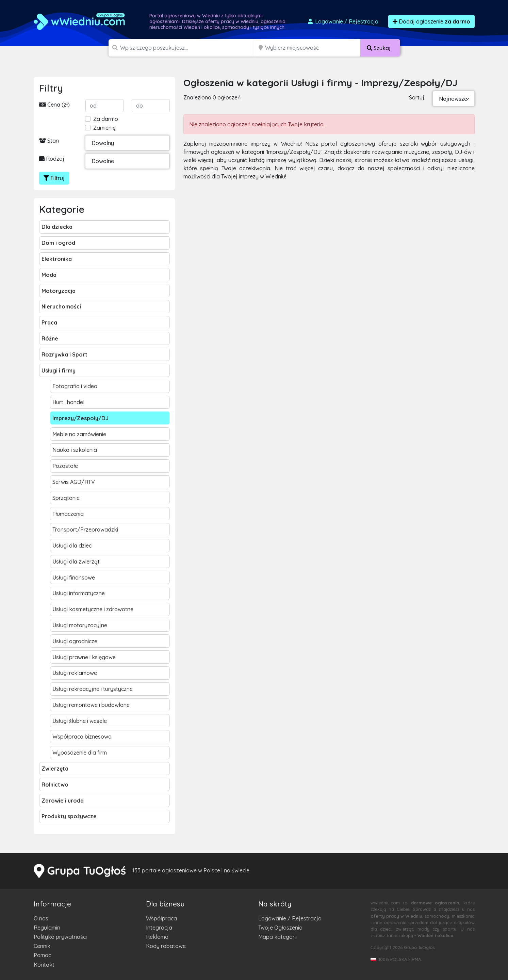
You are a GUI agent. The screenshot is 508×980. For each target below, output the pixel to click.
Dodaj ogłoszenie (431, 21)
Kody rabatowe (166, 946)
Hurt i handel (68, 402)
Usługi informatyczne (79, 593)
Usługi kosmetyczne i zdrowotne (93, 609)
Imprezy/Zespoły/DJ (80, 418)
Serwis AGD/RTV (74, 482)
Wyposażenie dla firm (80, 753)
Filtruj (54, 178)
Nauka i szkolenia (75, 450)
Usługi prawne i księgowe (84, 657)
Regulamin (47, 928)
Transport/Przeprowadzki (85, 529)
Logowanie (343, 21)
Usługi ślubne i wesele (80, 721)
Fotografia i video (75, 386)
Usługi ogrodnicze (75, 641)
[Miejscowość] (313, 48)
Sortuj (417, 97)
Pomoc (42, 955)
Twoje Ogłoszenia (280, 928)
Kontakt (44, 965)
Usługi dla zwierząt (76, 562)
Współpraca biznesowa (82, 737)
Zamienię (104, 128)
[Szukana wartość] (187, 48)
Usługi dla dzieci (72, 546)
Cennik (42, 946)
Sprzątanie (66, 498)
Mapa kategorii (277, 937)
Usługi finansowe (74, 578)
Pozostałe (65, 466)
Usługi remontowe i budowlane (91, 705)
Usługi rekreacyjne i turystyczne (93, 689)
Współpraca (161, 918)
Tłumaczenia (68, 514)
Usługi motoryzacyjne (80, 625)
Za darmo (106, 119)
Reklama (157, 937)
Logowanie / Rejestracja (290, 918)
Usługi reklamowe (75, 673)
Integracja (159, 928)
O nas (41, 918)
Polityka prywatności (60, 937)
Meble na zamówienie (79, 434)
